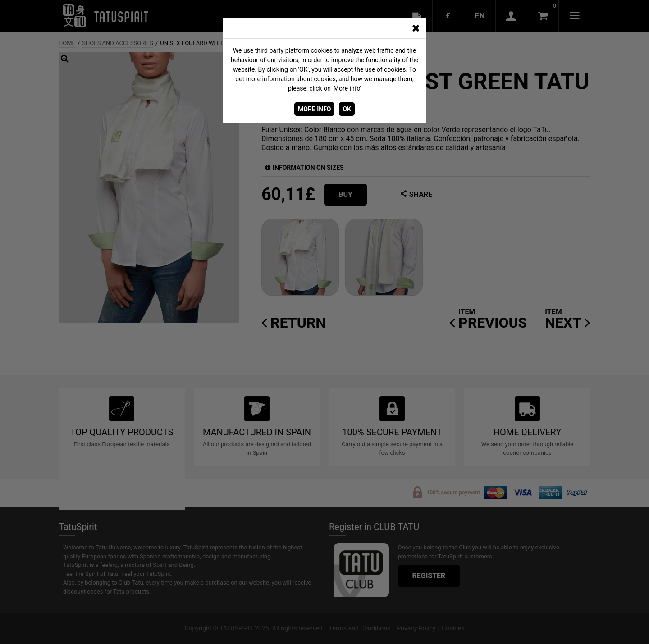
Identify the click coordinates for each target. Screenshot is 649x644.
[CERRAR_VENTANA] (416, 28)
